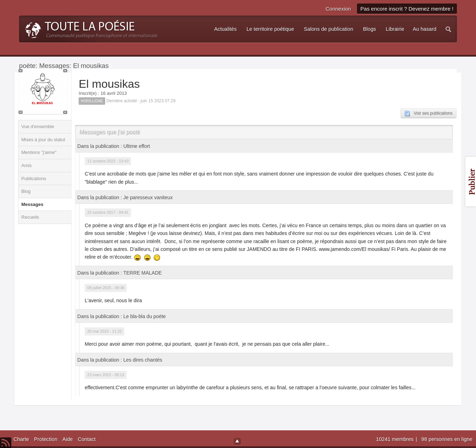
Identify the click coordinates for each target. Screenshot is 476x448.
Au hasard (424, 29)
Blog (26, 191)
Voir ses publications (428, 114)
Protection (46, 439)
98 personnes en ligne (447, 439)
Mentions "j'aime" (39, 152)
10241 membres (396, 439)
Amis (26, 165)
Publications (34, 179)
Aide (67, 439)
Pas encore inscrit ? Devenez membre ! (407, 9)
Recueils (30, 217)
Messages (32, 204)
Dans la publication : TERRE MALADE (120, 273)
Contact (87, 439)
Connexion (338, 9)
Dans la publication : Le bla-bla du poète (121, 316)
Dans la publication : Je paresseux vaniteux (125, 197)
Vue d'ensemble (38, 127)
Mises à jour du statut (43, 140)
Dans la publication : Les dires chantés (120, 360)
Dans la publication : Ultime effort (114, 146)
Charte (21, 439)
